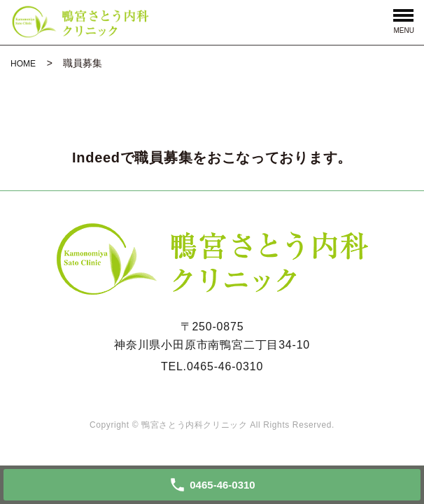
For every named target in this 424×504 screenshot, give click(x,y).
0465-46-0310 (225, 366)
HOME (23, 64)
